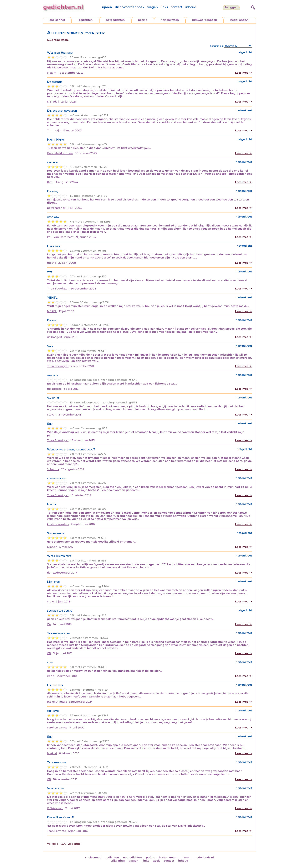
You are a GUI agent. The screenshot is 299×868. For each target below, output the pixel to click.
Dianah (52, 547)
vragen (153, 7)
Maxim (52, 73)
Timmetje (54, 130)
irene (51, 676)
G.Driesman (55, 808)
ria (49, 573)
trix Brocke (54, 389)
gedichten (86, 20)
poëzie (143, 20)
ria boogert (55, 337)
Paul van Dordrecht (60, 237)
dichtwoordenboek (130, 7)
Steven (52, 415)
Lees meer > (244, 73)
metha (52, 263)
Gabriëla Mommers (60, 153)
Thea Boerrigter (58, 289)
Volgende (74, 844)
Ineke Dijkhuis (57, 702)
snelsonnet (57, 20)
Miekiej (52, 753)
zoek (156, 861)
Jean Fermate (57, 831)
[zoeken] (253, 7)
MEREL (52, 311)
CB (49, 653)
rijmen (107, 7)
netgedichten (115, 20)
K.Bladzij (53, 102)
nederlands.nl (240, 20)
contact (177, 7)
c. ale (50, 602)
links (164, 7)
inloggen (231, 7)
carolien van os (57, 728)
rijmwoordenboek (204, 20)
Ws (49, 624)
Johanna (53, 469)
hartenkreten (170, 20)
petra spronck (56, 208)
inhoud (191, 7)
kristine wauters (58, 524)
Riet (50, 182)
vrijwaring (118, 861)
